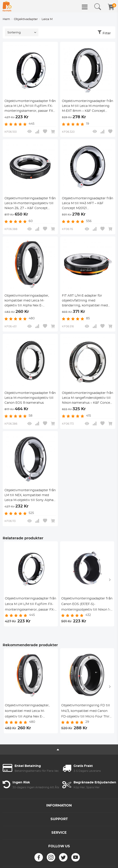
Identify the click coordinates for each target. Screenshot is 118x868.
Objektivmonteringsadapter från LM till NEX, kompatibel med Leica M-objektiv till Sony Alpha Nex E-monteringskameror (30, 496)
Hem (6, 19)
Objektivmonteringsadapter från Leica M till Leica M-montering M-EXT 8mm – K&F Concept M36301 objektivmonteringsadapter (87, 106)
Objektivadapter (26, 19)
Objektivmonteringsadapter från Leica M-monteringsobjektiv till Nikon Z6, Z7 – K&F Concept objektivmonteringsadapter (30, 204)
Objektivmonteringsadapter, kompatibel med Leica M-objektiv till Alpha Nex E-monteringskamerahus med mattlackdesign (27, 301)
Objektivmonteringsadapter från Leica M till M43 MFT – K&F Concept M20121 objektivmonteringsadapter (87, 204)
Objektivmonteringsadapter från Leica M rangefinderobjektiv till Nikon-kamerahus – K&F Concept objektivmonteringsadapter (88, 398)
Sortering (14, 33)
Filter (107, 33)
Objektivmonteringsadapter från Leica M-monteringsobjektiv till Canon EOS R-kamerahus (30, 398)
